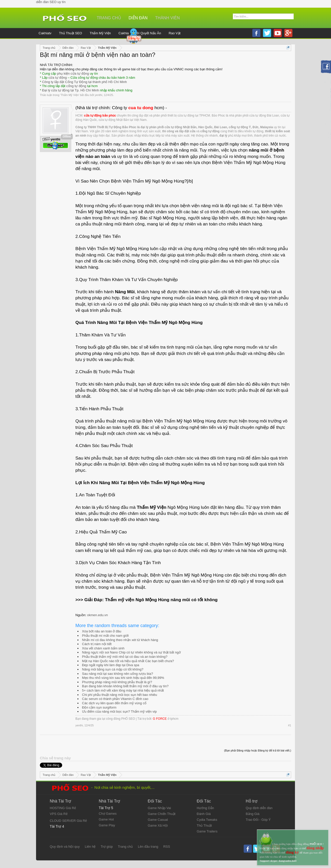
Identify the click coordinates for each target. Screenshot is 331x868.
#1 (290, 725)
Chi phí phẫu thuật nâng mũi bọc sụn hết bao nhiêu (120, 695)
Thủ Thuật (204, 825)
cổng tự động (76, 86)
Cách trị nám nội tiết (97, 644)
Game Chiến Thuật (162, 814)
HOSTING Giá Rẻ (63, 808)
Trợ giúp (107, 847)
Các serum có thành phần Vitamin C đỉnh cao (115, 699)
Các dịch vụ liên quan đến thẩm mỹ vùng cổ (114, 703)
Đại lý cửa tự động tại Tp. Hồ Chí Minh (71, 90)
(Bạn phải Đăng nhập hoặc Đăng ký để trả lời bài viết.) (258, 750)
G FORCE (160, 719)
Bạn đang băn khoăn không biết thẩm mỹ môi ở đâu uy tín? (125, 686)
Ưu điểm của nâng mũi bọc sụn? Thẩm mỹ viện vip (119, 711)
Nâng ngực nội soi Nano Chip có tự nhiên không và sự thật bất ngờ (131, 652)
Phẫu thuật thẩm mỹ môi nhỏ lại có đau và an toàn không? (125, 657)
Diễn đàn (138, 18)
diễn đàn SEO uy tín (51, 2)
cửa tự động (58, 78)
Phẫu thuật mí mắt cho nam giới (105, 636)
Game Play (107, 825)
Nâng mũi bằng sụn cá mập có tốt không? (113, 669)
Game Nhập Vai (159, 808)
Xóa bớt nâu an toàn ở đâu (102, 631)
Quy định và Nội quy (65, 847)
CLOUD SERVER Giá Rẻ (68, 821)
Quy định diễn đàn (259, 808)
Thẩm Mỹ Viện (70, 95)
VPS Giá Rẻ (59, 814)
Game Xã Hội (158, 825)
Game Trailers (207, 831)
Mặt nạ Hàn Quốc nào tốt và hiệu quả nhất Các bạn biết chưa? (128, 661)
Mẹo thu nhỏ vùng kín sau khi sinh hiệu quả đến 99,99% (123, 678)
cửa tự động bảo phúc (100, 116)
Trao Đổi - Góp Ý (258, 820)
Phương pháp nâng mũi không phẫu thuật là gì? (117, 682)
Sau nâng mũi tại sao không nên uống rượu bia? (118, 674)
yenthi (98, 95)
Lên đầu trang (148, 847)
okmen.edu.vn (97, 615)
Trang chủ (109, 18)
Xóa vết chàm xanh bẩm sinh (103, 648)
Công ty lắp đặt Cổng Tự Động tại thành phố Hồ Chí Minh (85, 82)
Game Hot (106, 819)
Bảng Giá (253, 814)
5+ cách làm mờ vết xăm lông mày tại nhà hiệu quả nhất (123, 690)
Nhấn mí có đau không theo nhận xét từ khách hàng (120, 640)
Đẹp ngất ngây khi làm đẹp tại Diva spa (111, 665)
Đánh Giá (204, 814)
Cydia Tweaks (207, 820)
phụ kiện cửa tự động (73, 73)
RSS (167, 847)
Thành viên (167, 18)
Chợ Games (108, 814)
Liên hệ (90, 847)
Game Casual (158, 820)
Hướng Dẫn (205, 808)
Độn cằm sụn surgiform (99, 707)
